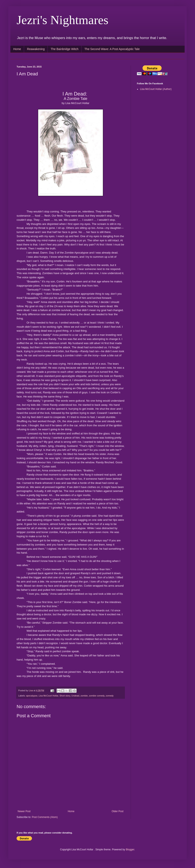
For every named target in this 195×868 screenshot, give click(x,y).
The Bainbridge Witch (65, 49)
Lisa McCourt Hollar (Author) (156, 89)
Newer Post (24, 811)
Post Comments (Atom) (45, 817)
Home (17, 49)
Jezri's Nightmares (62, 20)
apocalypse (32, 696)
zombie (84, 696)
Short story (65, 696)
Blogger (130, 850)
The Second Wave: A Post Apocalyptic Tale (112, 49)
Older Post (118, 811)
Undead (75, 696)
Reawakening (36, 49)
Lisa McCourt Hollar (48, 696)
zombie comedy (97, 696)
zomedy (110, 696)
